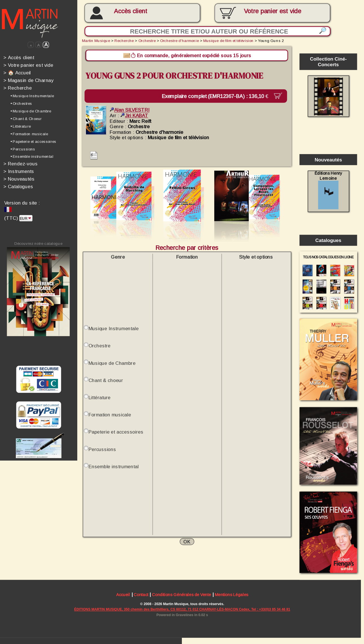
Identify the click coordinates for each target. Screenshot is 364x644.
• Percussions (23, 149)
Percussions (102, 449)
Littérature (100, 397)
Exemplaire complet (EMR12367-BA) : (219, 96)
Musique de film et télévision (229, 41)
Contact (141, 595)
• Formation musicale (29, 134)
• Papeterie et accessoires (33, 141)
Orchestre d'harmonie (179, 41)
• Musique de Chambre (31, 111)
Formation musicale (110, 414)
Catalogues (18, 186)
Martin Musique (96, 41)
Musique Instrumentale (113, 328)
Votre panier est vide (28, 65)
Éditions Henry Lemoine (328, 190)
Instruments (19, 171)
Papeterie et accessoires (116, 432)
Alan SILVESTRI (130, 110)
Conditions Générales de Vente (181, 595)
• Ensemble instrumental (32, 156)
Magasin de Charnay (28, 80)
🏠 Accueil (17, 73)
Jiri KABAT (134, 115)
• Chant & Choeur (26, 119)
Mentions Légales (232, 595)
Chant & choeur (106, 380)
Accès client (131, 11)
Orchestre (147, 41)
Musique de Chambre (112, 363)
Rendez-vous (20, 164)
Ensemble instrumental (113, 466)
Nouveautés (19, 179)
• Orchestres (21, 104)
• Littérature (21, 126)
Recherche (17, 88)
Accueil (123, 595)
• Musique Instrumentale (32, 96)
